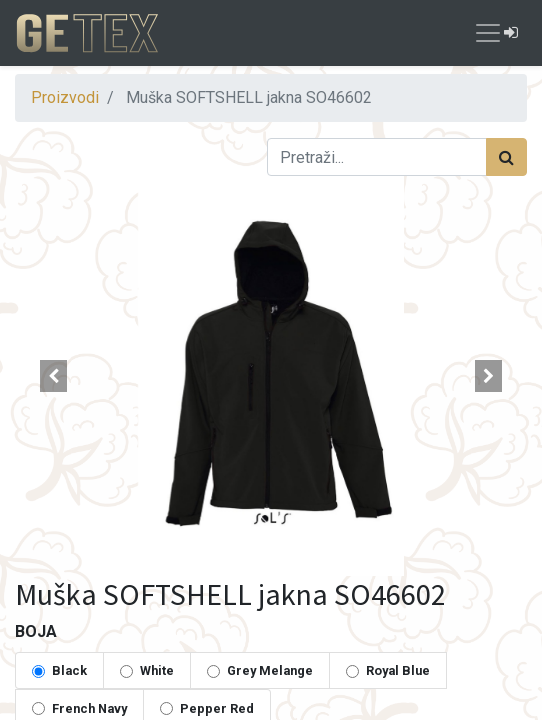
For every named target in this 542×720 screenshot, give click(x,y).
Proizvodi (65, 97)
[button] (53, 376)
